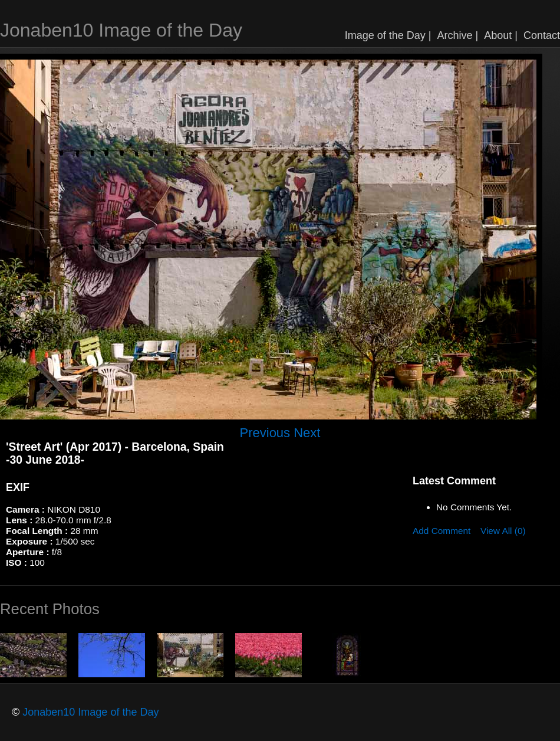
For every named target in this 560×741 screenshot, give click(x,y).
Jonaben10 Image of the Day (121, 30)
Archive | (458, 35)
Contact (542, 35)
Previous (265, 433)
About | (501, 35)
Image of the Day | (388, 35)
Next (307, 433)
